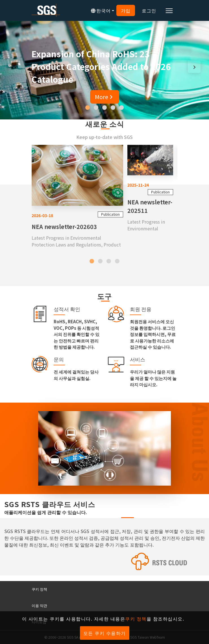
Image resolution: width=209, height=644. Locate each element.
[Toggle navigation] (169, 10)
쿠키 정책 (39, 589)
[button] (88, 108)
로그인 (149, 10)
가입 (126, 10)
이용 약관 (39, 605)
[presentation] (15, 67)
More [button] (105, 97)
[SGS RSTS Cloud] (104, 561)
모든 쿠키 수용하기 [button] (105, 633)
